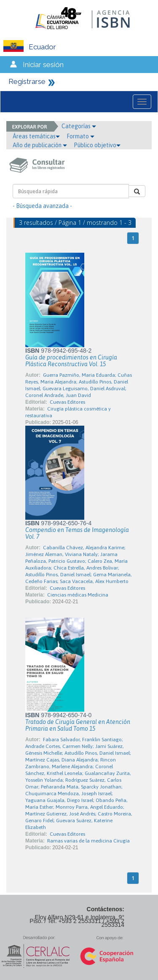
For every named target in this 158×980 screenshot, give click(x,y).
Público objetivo (97, 145)
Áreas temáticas (36, 136)
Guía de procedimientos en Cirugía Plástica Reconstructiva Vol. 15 (71, 361)
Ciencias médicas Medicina (78, 595)
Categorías (79, 126)
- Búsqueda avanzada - (42, 206)
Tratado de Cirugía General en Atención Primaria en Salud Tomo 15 (78, 725)
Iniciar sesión (43, 65)
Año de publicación (40, 145)
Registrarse (27, 81)
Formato (80, 136)
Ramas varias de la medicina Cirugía (88, 841)
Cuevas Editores (67, 402)
